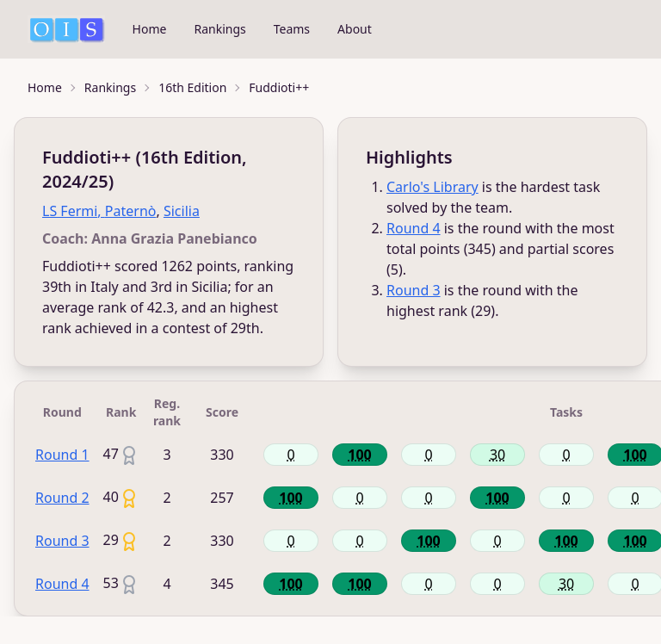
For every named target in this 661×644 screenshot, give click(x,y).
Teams (292, 29)
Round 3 (414, 290)
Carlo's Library (432, 187)
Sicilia (182, 211)
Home (150, 29)
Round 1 (62, 455)
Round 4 (414, 228)
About (355, 29)
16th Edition (192, 87)
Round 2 (62, 498)
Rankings (219, 29)
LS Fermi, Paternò (99, 211)
